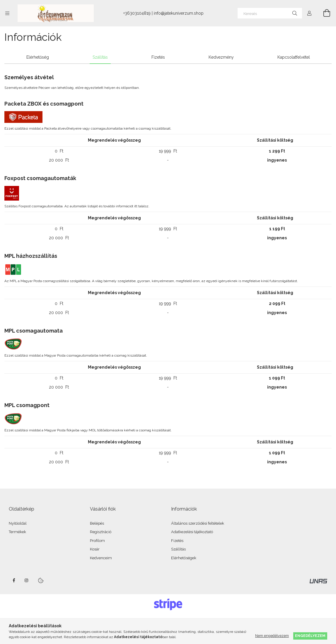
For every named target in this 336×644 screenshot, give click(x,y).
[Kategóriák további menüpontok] (7, 13)
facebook (14, 580)
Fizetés (177, 541)
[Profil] (309, 13)
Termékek (17, 532)
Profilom (97, 541)
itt (136, 206)
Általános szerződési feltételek (198, 523)
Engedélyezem (310, 636)
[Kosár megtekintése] (323, 13)
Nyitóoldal (18, 523)
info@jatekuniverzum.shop (179, 13)
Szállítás (178, 549)
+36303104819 (137, 13)
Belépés (97, 523)
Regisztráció (101, 532)
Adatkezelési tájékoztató (192, 532)
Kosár (95, 549)
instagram (27, 580)
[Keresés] (270, 13)
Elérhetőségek (184, 558)
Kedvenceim (101, 558)
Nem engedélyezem (272, 636)
